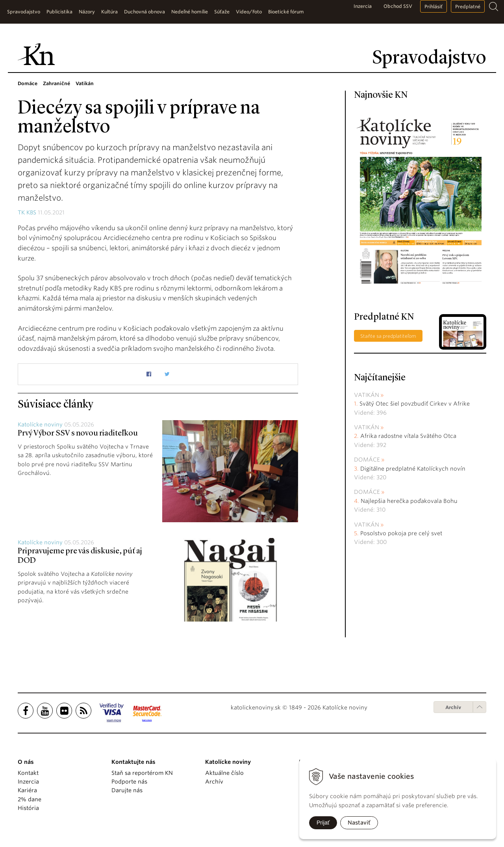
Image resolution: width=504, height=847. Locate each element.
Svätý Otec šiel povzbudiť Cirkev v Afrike (415, 404)
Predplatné (468, 7)
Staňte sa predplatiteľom (388, 336)
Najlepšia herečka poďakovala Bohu (409, 501)
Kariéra (27, 790)
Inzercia (363, 6)
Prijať (323, 823)
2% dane (30, 799)
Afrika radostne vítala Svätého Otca (408, 436)
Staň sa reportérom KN (142, 773)
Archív (453, 707)
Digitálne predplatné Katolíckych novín (413, 469)
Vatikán (367, 395)
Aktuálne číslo (224, 773)
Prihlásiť (434, 7)
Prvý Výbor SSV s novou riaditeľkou (78, 434)
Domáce (367, 460)
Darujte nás (127, 790)
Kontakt (28, 773)
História (28, 808)
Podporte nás (129, 782)
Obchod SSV (398, 6)
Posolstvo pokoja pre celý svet (401, 533)
